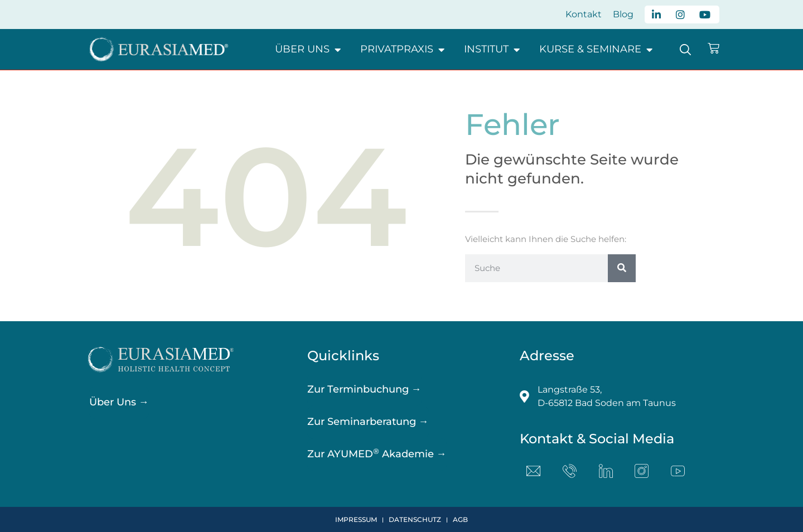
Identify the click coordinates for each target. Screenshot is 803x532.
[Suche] (622, 268)
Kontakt (584, 14)
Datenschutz (415, 519)
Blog (623, 14)
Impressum (356, 519)
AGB (460, 519)
